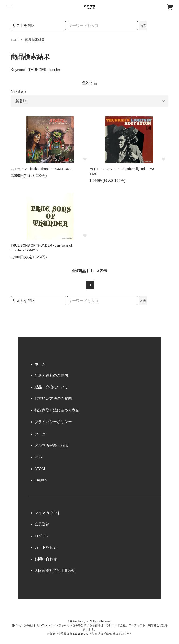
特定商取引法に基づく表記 (57, 410)
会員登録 (42, 524)
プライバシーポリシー (53, 422)
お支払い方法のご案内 (53, 398)
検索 (143, 26)
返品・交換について (51, 387)
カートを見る (46, 547)
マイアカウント (48, 513)
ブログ (40, 434)
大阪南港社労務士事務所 (55, 571)
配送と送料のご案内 (51, 375)
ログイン (42, 536)
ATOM (40, 469)
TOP (14, 40)
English (41, 480)
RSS (38, 457)
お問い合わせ (46, 559)
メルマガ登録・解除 (51, 446)
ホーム (40, 364)
